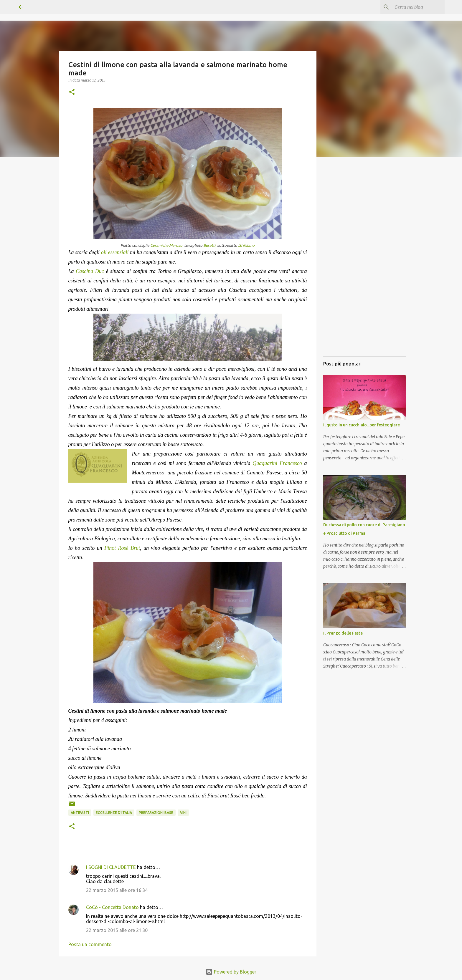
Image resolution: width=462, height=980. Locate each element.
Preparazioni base (156, 813)
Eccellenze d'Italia (114, 813)
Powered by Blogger (231, 972)
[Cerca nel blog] (414, 7)
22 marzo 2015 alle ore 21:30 (117, 930)
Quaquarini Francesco (277, 463)
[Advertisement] (364, 264)
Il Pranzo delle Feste (343, 633)
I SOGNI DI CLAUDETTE (111, 867)
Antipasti (80, 813)
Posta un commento (90, 944)
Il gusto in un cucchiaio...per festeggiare (362, 425)
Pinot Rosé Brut (122, 548)
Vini (183, 813)
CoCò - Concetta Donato (112, 907)
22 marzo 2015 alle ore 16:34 (117, 890)
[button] (72, 92)
